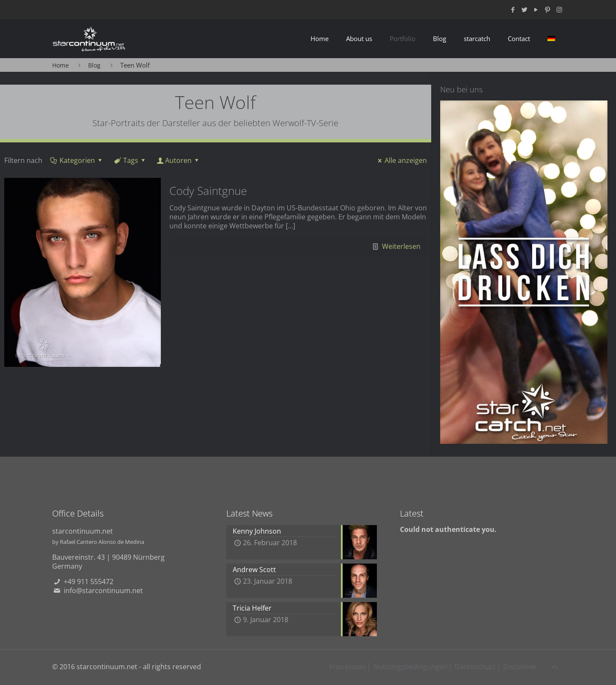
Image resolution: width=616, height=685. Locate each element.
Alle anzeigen (401, 160)
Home (61, 65)
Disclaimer (520, 667)
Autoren (179, 160)
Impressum (348, 667)
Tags (130, 160)
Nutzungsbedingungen (410, 667)
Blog (94, 65)
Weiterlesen (401, 246)
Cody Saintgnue (208, 191)
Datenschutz (475, 667)
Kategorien (77, 160)
